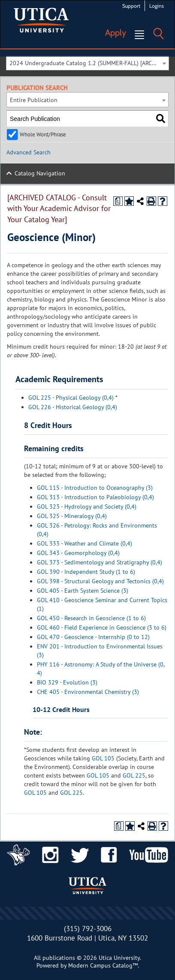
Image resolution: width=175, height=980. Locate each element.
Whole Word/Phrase (43, 134)
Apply (116, 33)
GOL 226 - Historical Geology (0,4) (73, 407)
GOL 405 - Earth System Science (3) (83, 591)
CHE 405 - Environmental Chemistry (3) (88, 692)
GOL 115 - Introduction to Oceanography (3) (95, 488)
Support (131, 6)
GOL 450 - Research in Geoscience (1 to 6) (91, 618)
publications (59, 958)
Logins (157, 6)
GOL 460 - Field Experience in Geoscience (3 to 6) (102, 627)
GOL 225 (134, 775)
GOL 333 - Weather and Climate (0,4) (84, 543)
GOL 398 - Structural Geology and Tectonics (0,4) (100, 581)
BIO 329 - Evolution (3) (67, 682)
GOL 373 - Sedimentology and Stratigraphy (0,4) (100, 562)
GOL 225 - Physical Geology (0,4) (71, 398)
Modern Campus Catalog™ (103, 965)
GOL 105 (103, 758)
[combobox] (87, 63)
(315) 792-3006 (88, 929)
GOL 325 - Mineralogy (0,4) (72, 516)
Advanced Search (29, 152)
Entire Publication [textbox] (34, 100)
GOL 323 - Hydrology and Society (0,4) (87, 507)
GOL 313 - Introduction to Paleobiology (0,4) (95, 497)
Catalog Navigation (40, 173)
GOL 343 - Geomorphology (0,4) (78, 553)
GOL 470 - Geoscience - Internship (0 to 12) (93, 637)
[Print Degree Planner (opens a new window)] (118, 201)
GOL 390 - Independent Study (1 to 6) (86, 572)
